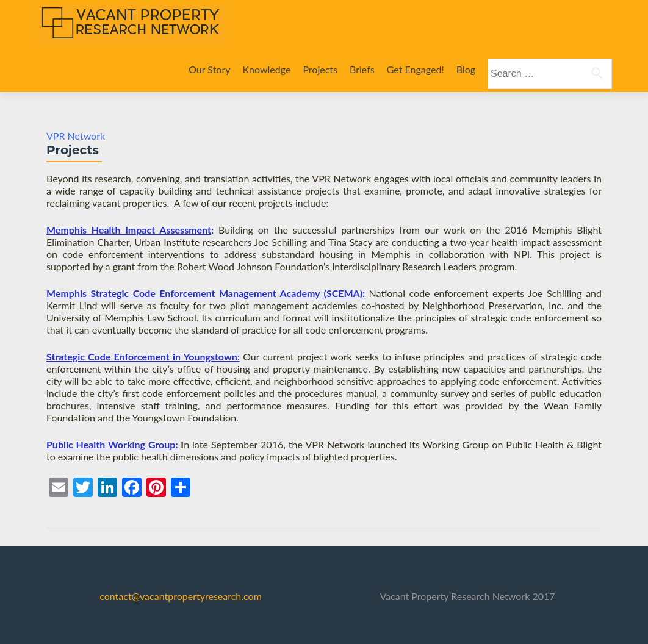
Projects (320, 69)
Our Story (209, 69)
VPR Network (76, 136)
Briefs (362, 69)
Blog (466, 69)
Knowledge (267, 69)
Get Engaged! (416, 69)
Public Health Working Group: (112, 444)
